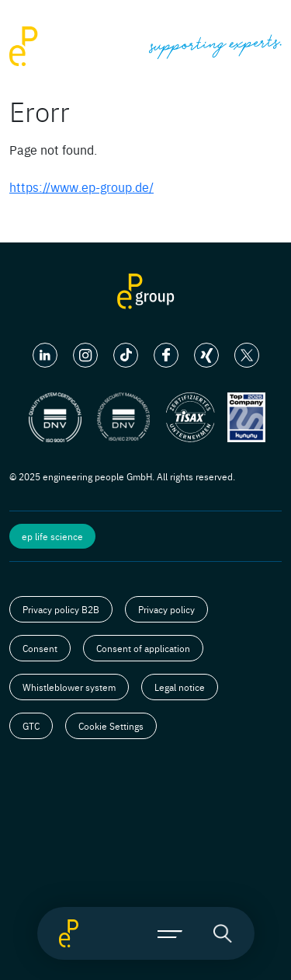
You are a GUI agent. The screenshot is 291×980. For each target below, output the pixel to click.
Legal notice (180, 687)
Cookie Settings (111, 726)
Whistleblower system (69, 687)
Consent (40, 648)
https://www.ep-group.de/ (81, 187)
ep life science (52, 536)
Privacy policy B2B (61, 609)
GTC (31, 726)
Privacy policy (166, 609)
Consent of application (143, 648)
